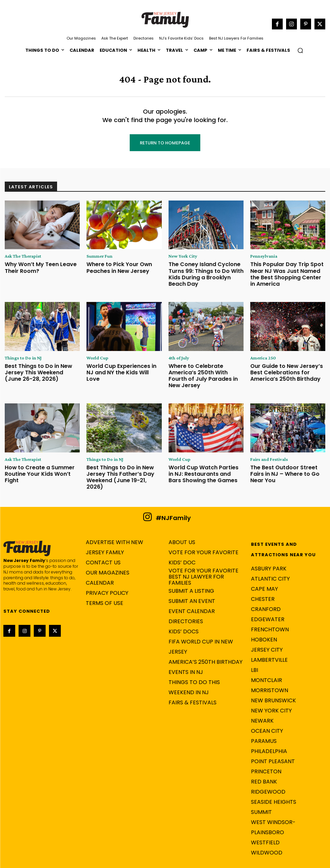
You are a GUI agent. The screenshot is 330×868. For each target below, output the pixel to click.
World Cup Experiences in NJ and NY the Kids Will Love (119, 362)
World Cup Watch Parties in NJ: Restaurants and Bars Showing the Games (205, 455)
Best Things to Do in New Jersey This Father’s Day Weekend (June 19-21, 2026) (123, 455)
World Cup (95, 352)
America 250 (261, 352)
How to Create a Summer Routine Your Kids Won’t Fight (39, 453)
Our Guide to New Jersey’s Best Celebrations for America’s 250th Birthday (286, 365)
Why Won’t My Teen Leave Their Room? (41, 266)
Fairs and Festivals (266, 443)
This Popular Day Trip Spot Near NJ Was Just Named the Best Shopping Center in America (288, 269)
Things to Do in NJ (20, 352)
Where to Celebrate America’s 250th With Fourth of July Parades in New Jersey (204, 365)
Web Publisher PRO (206, 862)
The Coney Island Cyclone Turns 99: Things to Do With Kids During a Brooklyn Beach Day (203, 272)
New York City (180, 256)
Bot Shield (261, 862)
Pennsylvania (262, 256)
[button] (300, 50)
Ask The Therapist (20, 256)
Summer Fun (97, 256)
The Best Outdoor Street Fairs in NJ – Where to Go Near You (287, 453)
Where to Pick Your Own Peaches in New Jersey (114, 266)
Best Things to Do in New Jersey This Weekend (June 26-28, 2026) (41, 365)
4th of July (177, 352)
